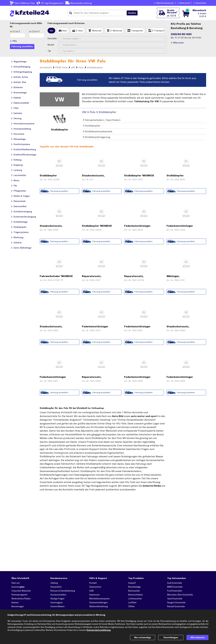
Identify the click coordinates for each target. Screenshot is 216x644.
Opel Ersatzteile (175, 599)
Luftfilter (132, 602)
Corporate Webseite (21, 591)
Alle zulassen (198, 637)
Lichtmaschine (135, 599)
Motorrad (97, 31)
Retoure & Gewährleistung (63, 591)
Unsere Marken (57, 606)
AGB (91, 591)
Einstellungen (171, 637)
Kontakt (93, 583)
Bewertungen (18, 606)
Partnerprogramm (19, 595)
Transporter (137, 31)
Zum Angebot (60, 185)
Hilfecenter (178, 43)
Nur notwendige (143, 637)
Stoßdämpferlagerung (97, 137)
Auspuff (132, 583)
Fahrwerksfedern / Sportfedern (102, 120)
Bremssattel (134, 591)
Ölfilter (131, 606)
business (18, 587)
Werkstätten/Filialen (21, 599)
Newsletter (201, 3)
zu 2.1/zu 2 (15, 31)
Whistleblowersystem (100, 599)
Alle (51, 31)
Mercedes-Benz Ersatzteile (180, 595)
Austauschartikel (58, 595)
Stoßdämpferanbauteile (98, 131)
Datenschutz (95, 587)
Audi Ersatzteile (175, 583)
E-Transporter (159, 31)
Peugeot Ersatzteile (176, 602)
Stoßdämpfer (92, 126)
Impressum (94, 595)
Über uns (16, 583)
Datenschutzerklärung (99, 630)
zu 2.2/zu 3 (34, 31)
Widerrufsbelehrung (99, 606)
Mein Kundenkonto (165, 3)
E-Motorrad (116, 31)
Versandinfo (56, 587)
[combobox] (98, 13)
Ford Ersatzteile (175, 591)
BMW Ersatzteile (175, 587)
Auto (65, 31)
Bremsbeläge (134, 587)
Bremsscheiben (136, 595)
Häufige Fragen (57, 599)
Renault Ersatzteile (176, 606)
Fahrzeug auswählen (87, 80)
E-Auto (79, 31)
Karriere (15, 602)
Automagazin (57, 602)
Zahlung (54, 583)
